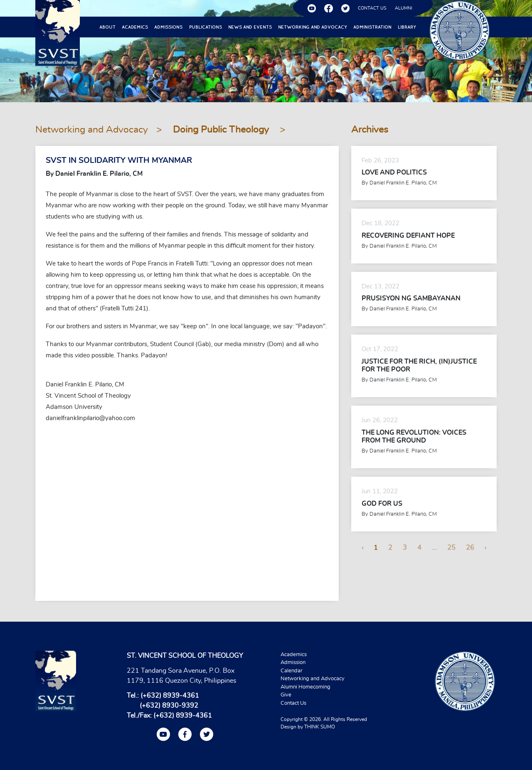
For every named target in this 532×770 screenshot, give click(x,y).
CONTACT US (372, 8)
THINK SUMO (320, 727)
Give (286, 695)
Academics (135, 27)
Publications (206, 27)
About (107, 27)
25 (451, 548)
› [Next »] (485, 548)
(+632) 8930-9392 (169, 706)
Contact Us (293, 703)
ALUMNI (404, 8)
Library (407, 27)
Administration (372, 27)
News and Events (250, 27)
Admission (293, 663)
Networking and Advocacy (313, 27)
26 (470, 548)
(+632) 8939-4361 (170, 696)
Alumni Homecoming (305, 687)
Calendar (292, 671)
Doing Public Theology (222, 130)
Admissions (168, 27)
